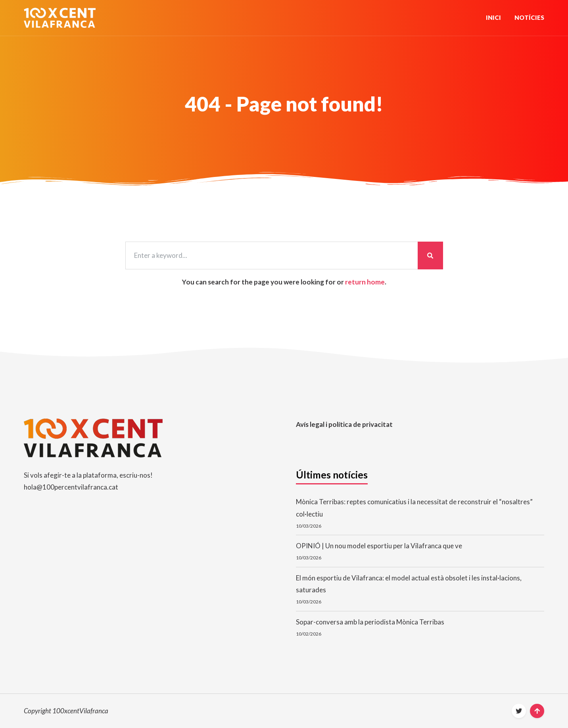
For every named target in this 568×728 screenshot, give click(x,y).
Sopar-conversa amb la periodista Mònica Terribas (370, 622)
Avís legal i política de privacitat (344, 424)
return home (365, 282)
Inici (493, 17)
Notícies (529, 17)
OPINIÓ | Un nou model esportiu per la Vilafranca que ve (379, 546)
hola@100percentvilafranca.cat (71, 487)
